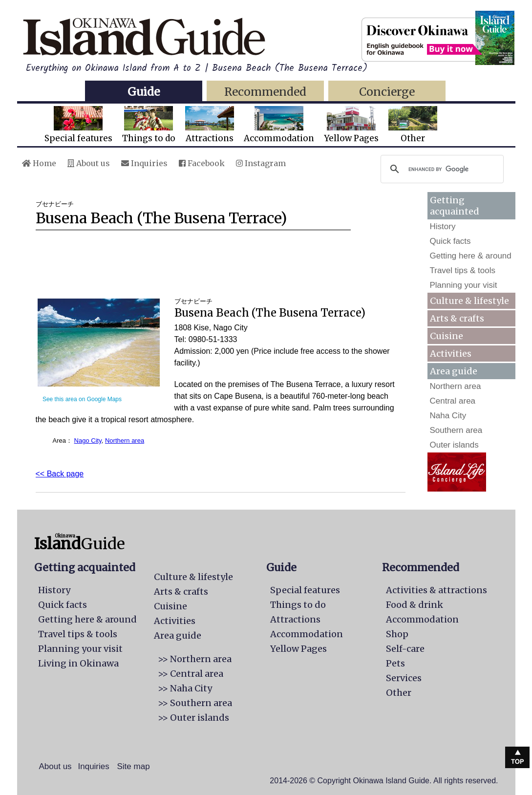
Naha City (448, 416)
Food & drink (415, 605)
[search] (441, 169)
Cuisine (447, 336)
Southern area (456, 430)
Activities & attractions (436, 590)
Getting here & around (471, 256)
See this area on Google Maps (82, 399)
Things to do (149, 125)
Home (39, 163)
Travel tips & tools (463, 270)
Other (413, 125)
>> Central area (191, 674)
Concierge (387, 92)
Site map (134, 766)
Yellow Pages (351, 125)
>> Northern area (195, 659)
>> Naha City (185, 688)
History (443, 226)
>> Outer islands (193, 718)
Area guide (178, 635)
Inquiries (144, 163)
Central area (453, 401)
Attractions (210, 125)
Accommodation (279, 125)
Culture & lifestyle (469, 301)
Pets (395, 663)
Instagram (261, 163)
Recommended (265, 92)
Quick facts (450, 241)
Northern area (125, 440)
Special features (78, 125)
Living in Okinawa (78, 663)
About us (89, 163)
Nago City (88, 440)
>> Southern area (195, 703)
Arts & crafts (457, 318)
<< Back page (60, 474)
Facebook (202, 163)
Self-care (405, 649)
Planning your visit (464, 285)
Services (404, 678)
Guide (144, 92)
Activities (451, 354)
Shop (397, 634)
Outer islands (454, 445)
